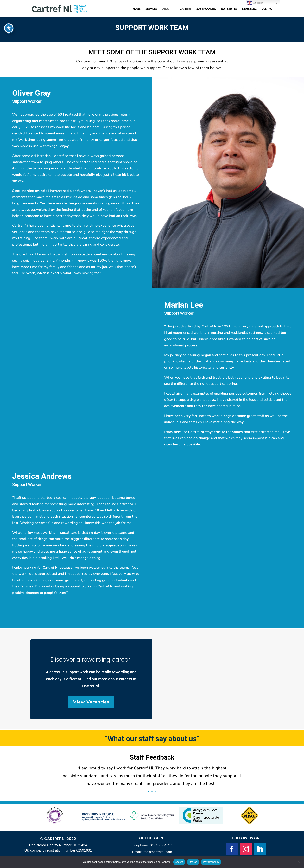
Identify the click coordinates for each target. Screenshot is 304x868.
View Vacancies (91, 702)
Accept (179, 862)
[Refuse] (299, 862)
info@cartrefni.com (157, 852)
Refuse (193, 862)
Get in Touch (152, 838)
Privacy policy (211, 862)
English (255, 3)
